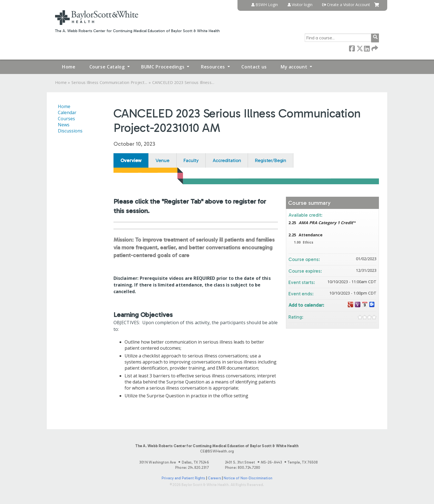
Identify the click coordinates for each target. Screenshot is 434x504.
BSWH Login (267, 5)
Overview (131, 160)
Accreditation (227, 160)
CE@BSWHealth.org (217, 451)
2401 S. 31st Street (271, 462)
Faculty (191, 160)
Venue (162, 160)
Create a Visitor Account (348, 5)
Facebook (352, 48)
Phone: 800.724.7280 (243, 468)
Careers (215, 478)
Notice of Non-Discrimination (248, 478)
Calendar (67, 112)
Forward (374, 48)
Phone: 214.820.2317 (192, 468)
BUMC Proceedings (163, 67)
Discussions (70, 131)
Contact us (254, 67)
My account (294, 67)
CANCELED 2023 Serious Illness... (183, 82)
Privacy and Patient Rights (183, 478)
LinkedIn (367, 48)
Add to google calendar (350, 305)
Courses (66, 119)
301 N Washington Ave (174, 462)
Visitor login (302, 5)
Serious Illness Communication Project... (109, 82)
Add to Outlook (372, 305)
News (64, 125)
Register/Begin (271, 160)
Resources (213, 67)
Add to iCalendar (365, 304)
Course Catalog (107, 67)
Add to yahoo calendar (358, 305)
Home (69, 67)
